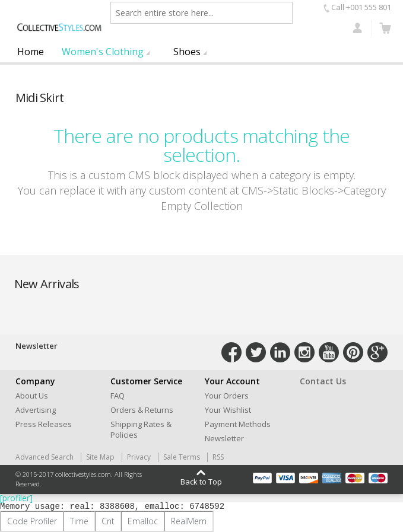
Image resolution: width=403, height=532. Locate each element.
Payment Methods (238, 424)
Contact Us (323, 381)
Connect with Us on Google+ (377, 352)
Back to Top (201, 481)
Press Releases (44, 424)
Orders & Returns (142, 410)
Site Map (100, 457)
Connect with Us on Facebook (231, 352)
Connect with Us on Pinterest (353, 352)
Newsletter (224, 438)
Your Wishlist (228, 410)
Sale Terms (182, 457)
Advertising (36, 410)
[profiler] (16, 498)
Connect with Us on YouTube (329, 352)
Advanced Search (45, 457)
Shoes (187, 52)
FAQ (118, 396)
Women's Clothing (103, 52)
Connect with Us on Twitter (256, 352)
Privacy (139, 457)
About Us (32, 396)
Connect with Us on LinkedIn (280, 352)
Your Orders (227, 396)
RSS (218, 457)
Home (31, 52)
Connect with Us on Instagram (304, 352)
